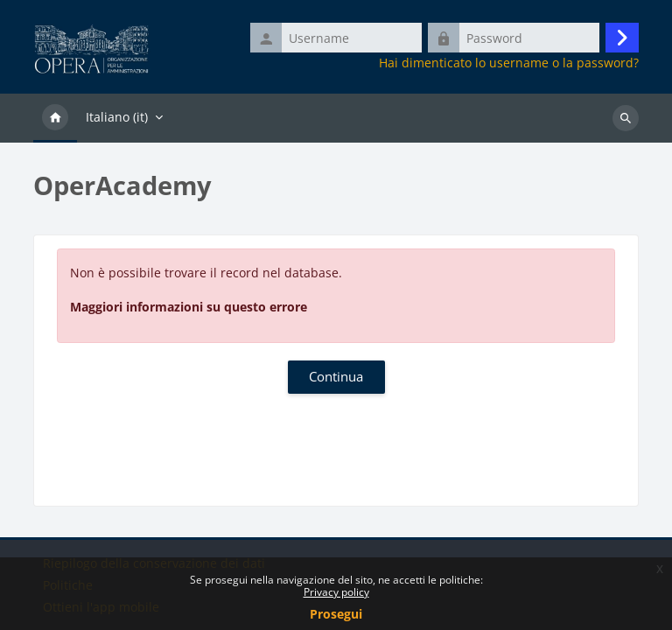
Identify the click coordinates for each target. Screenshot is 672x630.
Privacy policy (336, 592)
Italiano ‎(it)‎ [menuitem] (117, 117)
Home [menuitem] (55, 118)
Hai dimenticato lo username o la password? (509, 63)
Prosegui (336, 614)
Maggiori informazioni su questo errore (189, 307)
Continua (336, 376)
